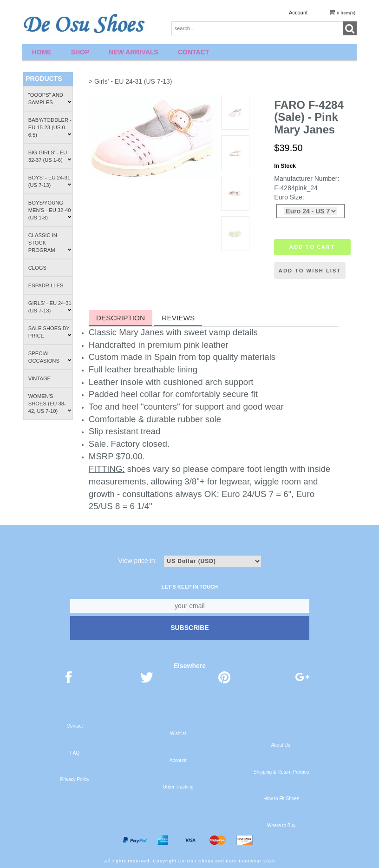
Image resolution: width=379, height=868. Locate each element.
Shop (80, 52)
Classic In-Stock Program (50, 243)
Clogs (37, 268)
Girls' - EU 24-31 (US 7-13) (50, 307)
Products (44, 79)
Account (298, 13)
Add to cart (312, 247)
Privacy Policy (75, 779)
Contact (193, 52)
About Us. (281, 745)
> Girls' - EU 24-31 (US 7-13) (131, 81)
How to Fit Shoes (281, 798)
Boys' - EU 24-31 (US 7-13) (50, 181)
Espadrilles (46, 285)
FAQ (75, 753)
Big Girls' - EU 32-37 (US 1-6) (50, 156)
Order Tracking (178, 787)
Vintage (39, 378)
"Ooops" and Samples (50, 99)
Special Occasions (50, 357)
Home (42, 52)
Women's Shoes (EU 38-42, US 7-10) (50, 404)
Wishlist (178, 733)
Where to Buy (281, 825)
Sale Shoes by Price (50, 332)
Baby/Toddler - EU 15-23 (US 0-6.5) (50, 127)
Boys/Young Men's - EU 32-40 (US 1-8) (50, 210)
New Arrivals (134, 52)
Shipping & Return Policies (281, 772)
